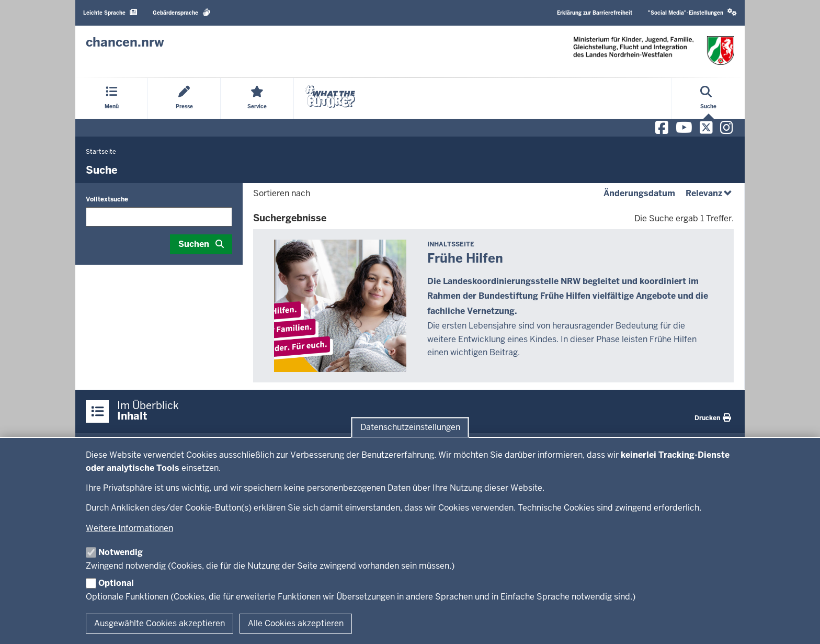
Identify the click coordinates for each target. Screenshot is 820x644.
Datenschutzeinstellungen (410, 427)
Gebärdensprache (182, 12)
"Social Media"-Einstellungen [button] (692, 12)
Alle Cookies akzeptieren (296, 623)
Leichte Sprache (110, 12)
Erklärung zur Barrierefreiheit (595, 13)
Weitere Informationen (129, 528)
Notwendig (121, 552)
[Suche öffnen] (708, 98)
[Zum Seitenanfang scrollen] (799, 625)
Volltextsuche (107, 199)
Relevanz (710, 193)
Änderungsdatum (639, 193)
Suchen (194, 244)
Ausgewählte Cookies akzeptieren (160, 623)
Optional (116, 583)
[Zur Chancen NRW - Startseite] (125, 42)
